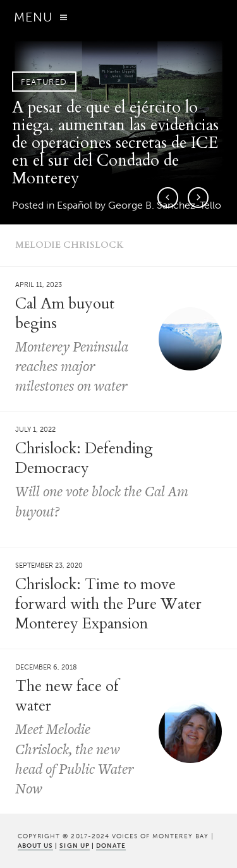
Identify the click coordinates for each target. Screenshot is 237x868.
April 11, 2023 (39, 285)
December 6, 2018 (46, 667)
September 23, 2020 (49, 565)
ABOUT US (35, 846)
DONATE (111, 846)
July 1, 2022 (35, 430)
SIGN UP (74, 846)
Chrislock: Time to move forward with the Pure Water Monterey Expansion (108, 604)
